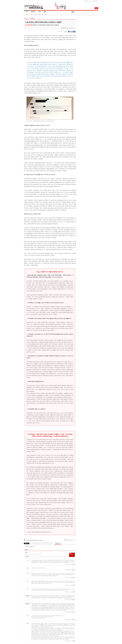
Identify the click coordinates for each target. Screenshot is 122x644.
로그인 (90, 1)
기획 (39, 12)
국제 (45, 14)
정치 (37, 14)
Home (26, 18)
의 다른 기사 (70, 540)
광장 (44, 12)
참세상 (60, 6)
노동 (31, 14)
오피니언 (33, 12)
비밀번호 (27, 556)
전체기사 (27, 14)
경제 (40, 14)
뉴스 (27, 12)
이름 (26, 552)
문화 (43, 14)
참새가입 (86, 1)
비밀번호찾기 (95, 1)
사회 (34, 14)
